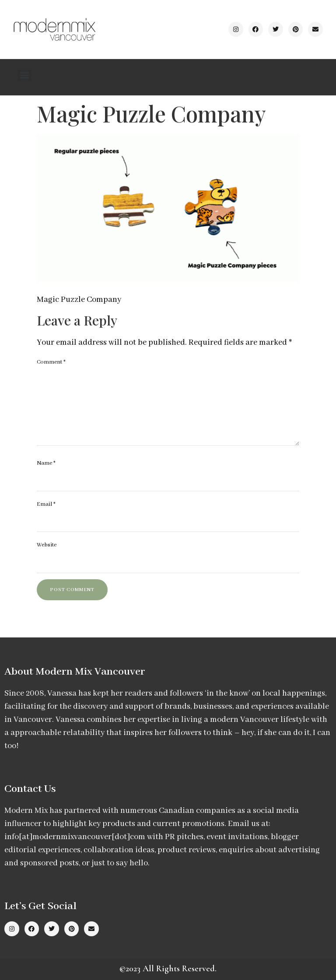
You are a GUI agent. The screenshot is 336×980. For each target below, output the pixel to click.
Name (46, 463)
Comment (51, 362)
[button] (25, 75)
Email (46, 504)
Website (47, 545)
